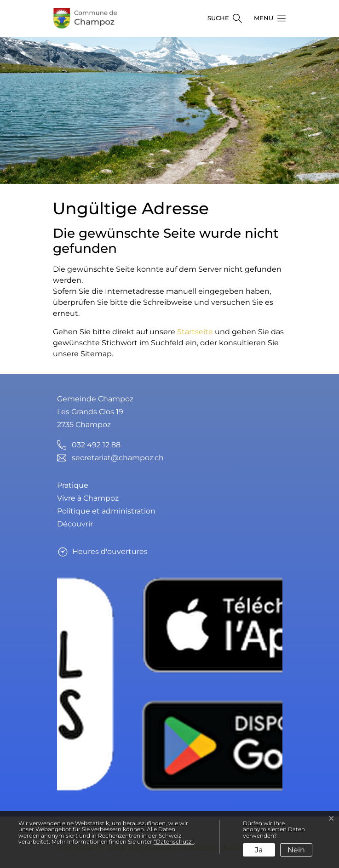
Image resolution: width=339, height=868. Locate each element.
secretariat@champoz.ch (118, 458)
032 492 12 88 (96, 445)
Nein (296, 850)
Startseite (195, 332)
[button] (267, 18)
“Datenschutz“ (174, 842)
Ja (259, 850)
